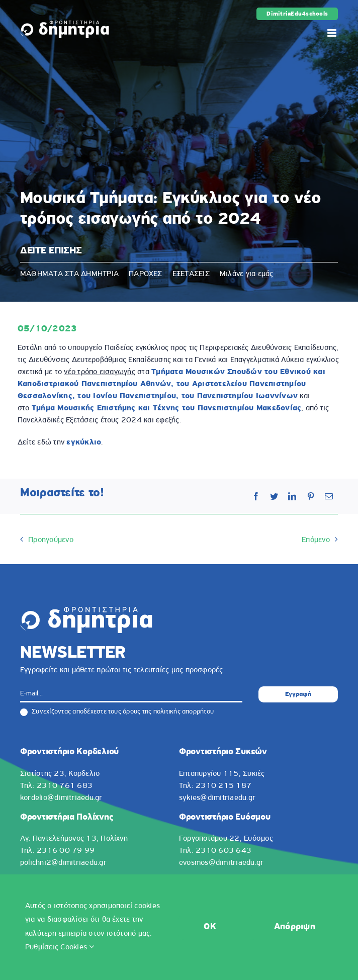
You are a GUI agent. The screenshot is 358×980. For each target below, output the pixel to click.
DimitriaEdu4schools (297, 14)
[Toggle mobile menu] (333, 33)
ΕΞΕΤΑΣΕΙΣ (191, 274)
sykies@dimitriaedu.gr (217, 798)
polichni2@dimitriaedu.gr (63, 863)
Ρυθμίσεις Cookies (60, 947)
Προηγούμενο (51, 540)
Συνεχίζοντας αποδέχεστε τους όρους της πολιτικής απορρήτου (117, 712)
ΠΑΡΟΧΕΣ (146, 274)
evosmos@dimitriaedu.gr (221, 863)
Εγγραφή (298, 694)
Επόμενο (316, 540)
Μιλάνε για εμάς (247, 274)
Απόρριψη (295, 927)
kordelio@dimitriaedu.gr (61, 798)
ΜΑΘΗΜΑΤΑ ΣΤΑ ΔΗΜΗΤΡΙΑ (69, 274)
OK (210, 927)
